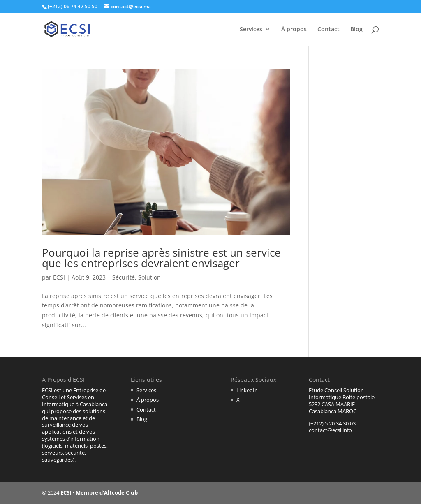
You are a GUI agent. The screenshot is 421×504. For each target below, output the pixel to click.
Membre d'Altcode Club (107, 492)
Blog (356, 30)
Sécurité (124, 277)
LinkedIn (247, 390)
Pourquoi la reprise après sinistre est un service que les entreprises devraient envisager (161, 258)
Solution (149, 277)
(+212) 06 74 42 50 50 (73, 6)
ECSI (59, 277)
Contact (328, 30)
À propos (294, 30)
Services (251, 30)
